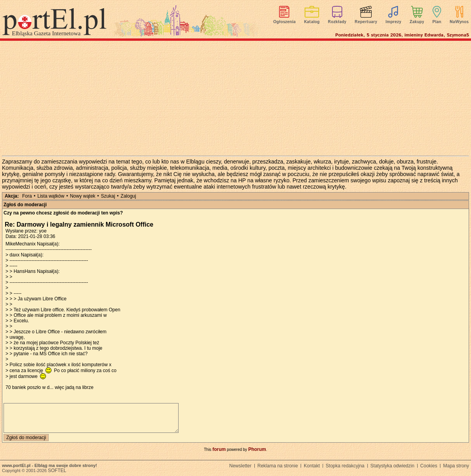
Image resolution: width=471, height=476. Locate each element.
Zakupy (417, 22)
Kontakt (312, 466)
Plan (437, 22)
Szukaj (108, 196)
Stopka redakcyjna (345, 466)
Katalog (312, 22)
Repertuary (366, 22)
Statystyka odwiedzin (392, 466)
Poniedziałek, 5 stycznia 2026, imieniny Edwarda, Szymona (402, 35)
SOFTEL (57, 471)
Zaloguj (128, 196)
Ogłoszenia (284, 22)
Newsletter (240, 466)
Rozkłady (337, 22)
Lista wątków (51, 196)
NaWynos (459, 22)
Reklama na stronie (278, 466)
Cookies (429, 466)
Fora (27, 196)
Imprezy (393, 22)
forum (219, 449)
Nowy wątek (83, 196)
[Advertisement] (235, 98)
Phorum (257, 449)
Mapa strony (456, 466)
